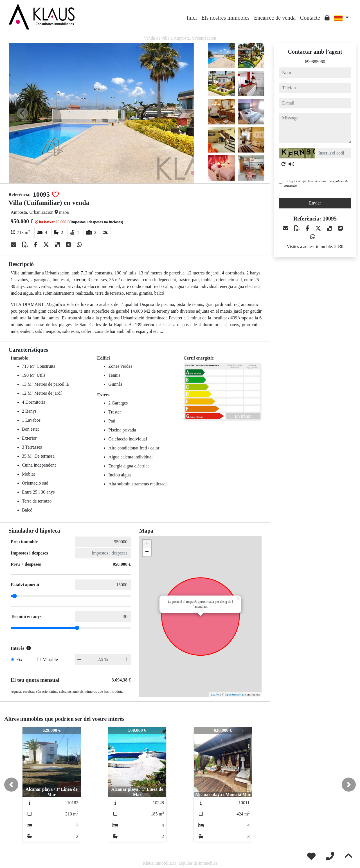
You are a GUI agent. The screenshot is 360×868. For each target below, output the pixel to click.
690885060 (315, 62)
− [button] (147, 552)
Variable (50, 659)
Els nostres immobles (225, 18)
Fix (19, 659)
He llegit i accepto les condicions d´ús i (316, 183)
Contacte (310, 18)
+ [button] (147, 544)
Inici (192, 18)
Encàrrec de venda (275, 18)
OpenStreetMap (235, 694)
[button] (11, 785)
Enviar (315, 203)
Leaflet (215, 694)
